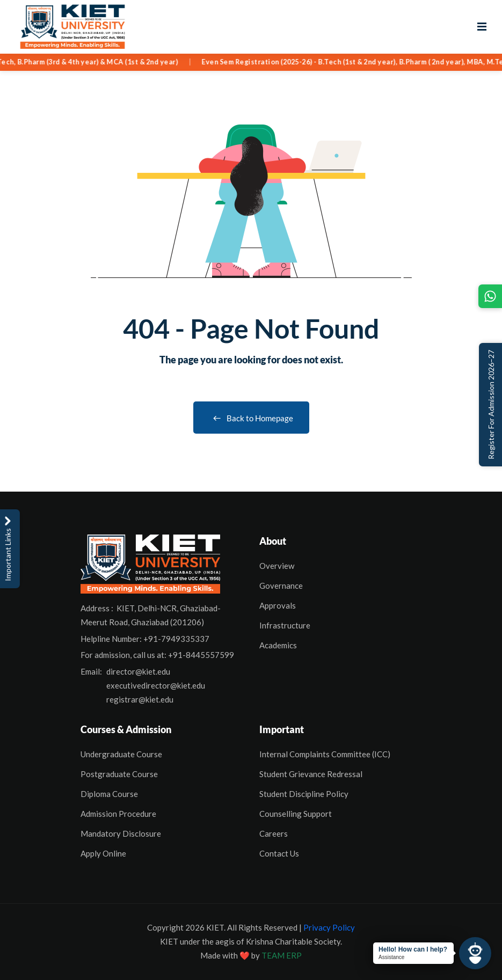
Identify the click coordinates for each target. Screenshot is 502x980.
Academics (278, 645)
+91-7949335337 (176, 639)
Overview (277, 566)
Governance (281, 586)
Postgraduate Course (119, 774)
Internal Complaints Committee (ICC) (325, 754)
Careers (274, 833)
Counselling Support (296, 814)
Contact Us (279, 853)
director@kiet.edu (138, 671)
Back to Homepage (251, 418)
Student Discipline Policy (304, 794)
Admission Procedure (118, 814)
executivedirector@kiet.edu (156, 685)
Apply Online (103, 853)
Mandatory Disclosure (121, 833)
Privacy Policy (329, 927)
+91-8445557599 (201, 655)
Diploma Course (109, 794)
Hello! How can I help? (413, 949)
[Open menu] (482, 27)
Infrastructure (285, 625)
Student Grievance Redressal (311, 774)
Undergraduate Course (121, 754)
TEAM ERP (282, 955)
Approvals (278, 605)
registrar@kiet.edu (140, 699)
